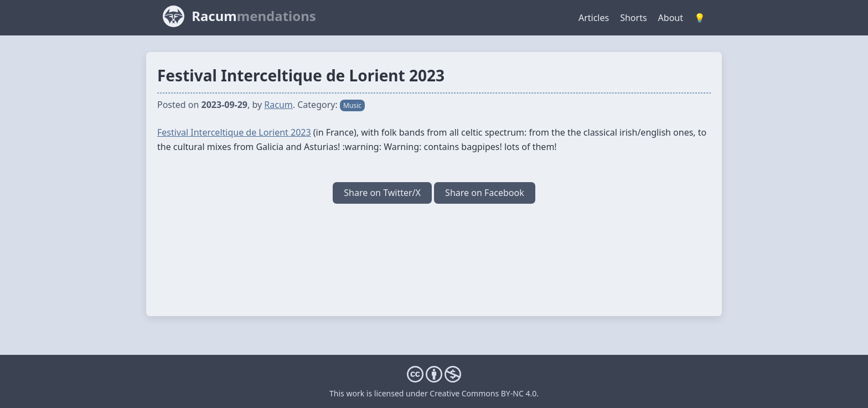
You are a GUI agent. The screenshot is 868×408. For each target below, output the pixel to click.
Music (352, 105)
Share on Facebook (485, 193)
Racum (278, 105)
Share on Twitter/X (382, 193)
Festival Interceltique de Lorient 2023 (234, 132)
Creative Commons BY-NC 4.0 (483, 393)
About (671, 18)
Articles (594, 18)
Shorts (633, 18)
